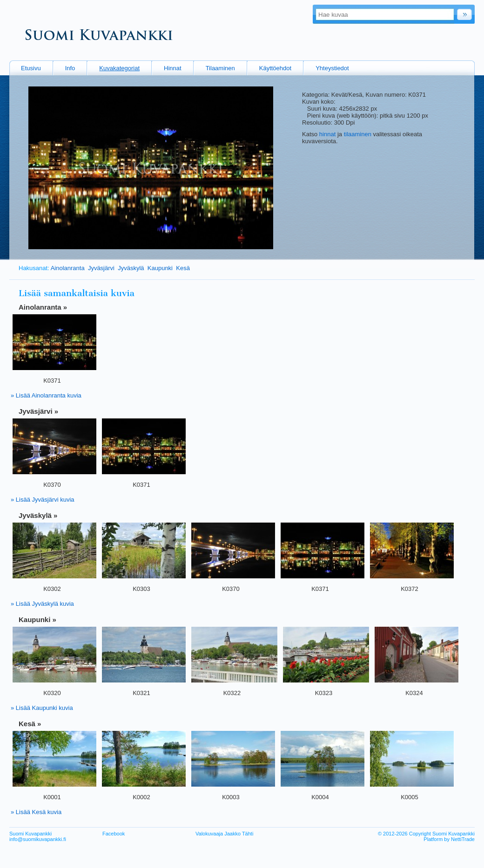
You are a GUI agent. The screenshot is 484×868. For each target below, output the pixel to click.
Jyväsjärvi (101, 268)
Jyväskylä (131, 268)
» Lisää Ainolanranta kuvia (46, 395)
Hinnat (173, 68)
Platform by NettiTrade (449, 839)
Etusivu (31, 68)
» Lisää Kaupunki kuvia (42, 708)
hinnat (327, 134)
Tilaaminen (220, 68)
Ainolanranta (68, 268)
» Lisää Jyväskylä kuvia (42, 604)
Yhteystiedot (332, 68)
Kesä (183, 268)
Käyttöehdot (275, 68)
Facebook (114, 834)
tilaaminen (358, 134)
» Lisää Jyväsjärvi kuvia (43, 500)
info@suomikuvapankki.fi (38, 839)
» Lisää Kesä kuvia (36, 812)
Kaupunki (160, 268)
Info (70, 68)
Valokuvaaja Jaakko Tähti (224, 834)
